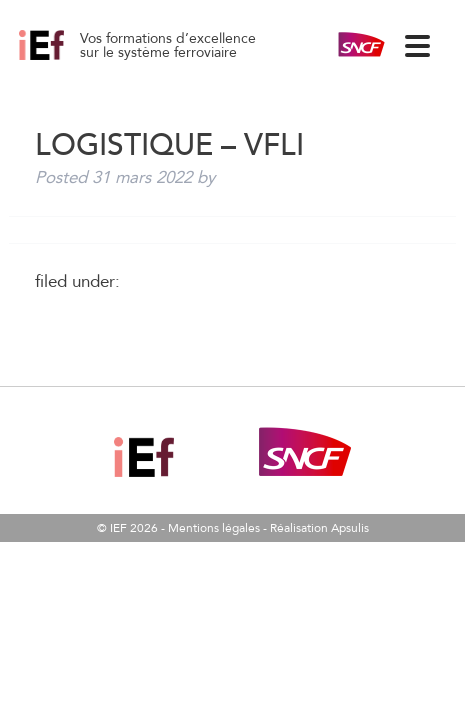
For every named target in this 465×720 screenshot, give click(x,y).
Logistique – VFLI (64, 60)
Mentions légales (214, 528)
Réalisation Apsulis (319, 528)
